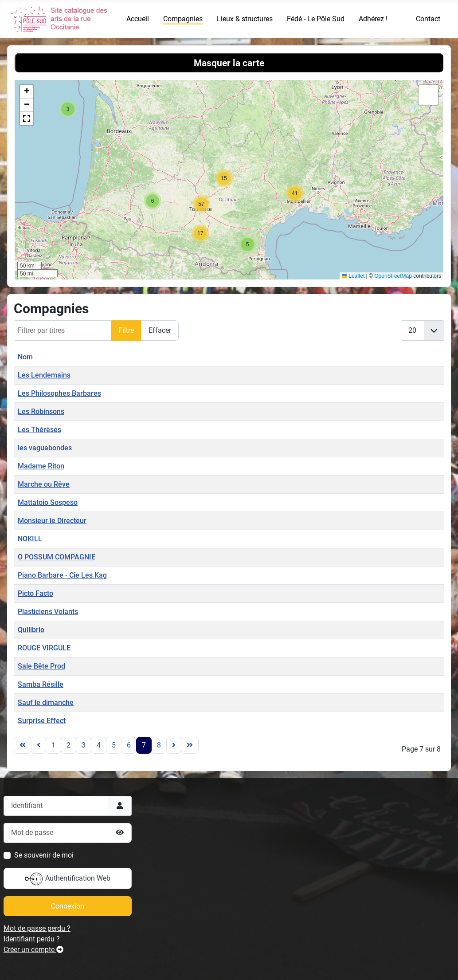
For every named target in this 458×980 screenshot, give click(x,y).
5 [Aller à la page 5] (114, 745)
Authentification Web (68, 879)
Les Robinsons (41, 411)
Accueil (138, 19)
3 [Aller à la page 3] (84, 745)
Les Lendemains (44, 375)
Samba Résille (41, 684)
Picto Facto (35, 593)
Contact (428, 19)
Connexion (68, 906)
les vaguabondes (45, 448)
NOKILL (30, 539)
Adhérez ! (373, 19)
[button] (68, 109)
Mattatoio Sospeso (48, 502)
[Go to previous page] (39, 745)
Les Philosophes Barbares (59, 393)
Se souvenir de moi (44, 855)
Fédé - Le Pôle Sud (316, 19)
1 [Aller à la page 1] (53, 745)
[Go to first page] (23, 745)
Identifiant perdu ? (32, 939)
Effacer (160, 330)
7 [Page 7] (144, 745)
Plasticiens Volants (48, 612)
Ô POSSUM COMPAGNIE (57, 557)
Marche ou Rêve (44, 484)
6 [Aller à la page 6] (129, 745)
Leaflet (353, 276)
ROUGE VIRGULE (44, 648)
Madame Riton (41, 466)
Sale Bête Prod (41, 666)
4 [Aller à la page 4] (99, 745)
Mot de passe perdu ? (37, 928)
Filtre (126, 330)
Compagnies (183, 19)
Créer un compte (33, 950)
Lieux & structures (245, 19)
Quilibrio (31, 630)
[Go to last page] (190, 745)
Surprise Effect (42, 721)
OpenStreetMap (393, 276)
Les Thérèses (39, 430)
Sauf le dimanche (46, 703)
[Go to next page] (174, 745)
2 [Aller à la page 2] (69, 745)
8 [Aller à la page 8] (159, 745)
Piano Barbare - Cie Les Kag (62, 575)
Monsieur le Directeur (52, 521)
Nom (25, 357)
